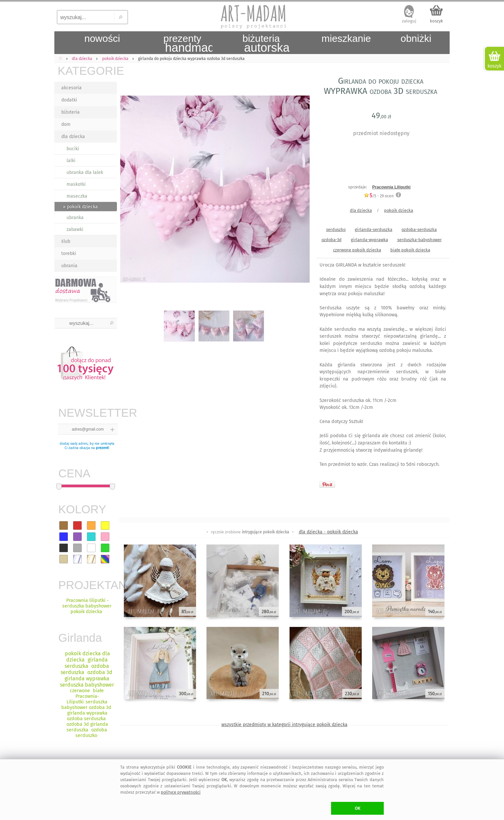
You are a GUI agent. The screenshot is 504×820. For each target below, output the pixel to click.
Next (299, 190)
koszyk (436, 21)
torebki (69, 254)
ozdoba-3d (332, 240)
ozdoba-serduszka (419, 229)
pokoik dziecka (399, 210)
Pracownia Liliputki (392, 187)
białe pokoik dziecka (410, 250)
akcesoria (71, 88)
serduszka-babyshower (420, 240)
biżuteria (70, 112)
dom (66, 124)
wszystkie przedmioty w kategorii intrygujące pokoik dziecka (284, 725)
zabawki (75, 229)
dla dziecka (73, 137)
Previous (129, 190)
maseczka (77, 196)
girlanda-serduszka (374, 229)
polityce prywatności (181, 792)
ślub (66, 241)
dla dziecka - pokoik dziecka (328, 532)
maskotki (76, 184)
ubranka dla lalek (85, 172)
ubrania (69, 266)
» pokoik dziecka (80, 207)
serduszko (336, 229)
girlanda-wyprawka (369, 240)
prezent (102, 448)
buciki (73, 149)
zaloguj (409, 21)
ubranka (75, 218)
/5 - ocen (379, 196)
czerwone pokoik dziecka (357, 250)
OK (358, 808)
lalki (71, 161)
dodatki (69, 100)
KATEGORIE (87, 71)
